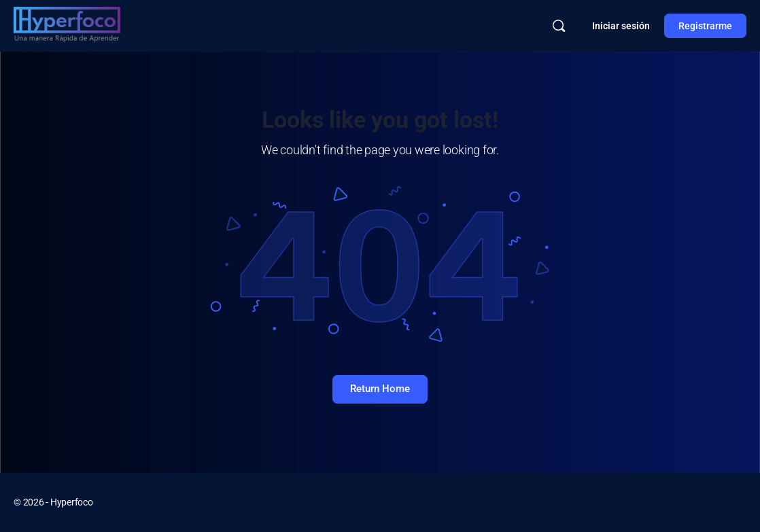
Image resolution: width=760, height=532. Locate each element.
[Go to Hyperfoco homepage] (67, 24)
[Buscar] (559, 26)
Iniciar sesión (621, 26)
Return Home (380, 389)
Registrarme (705, 26)
